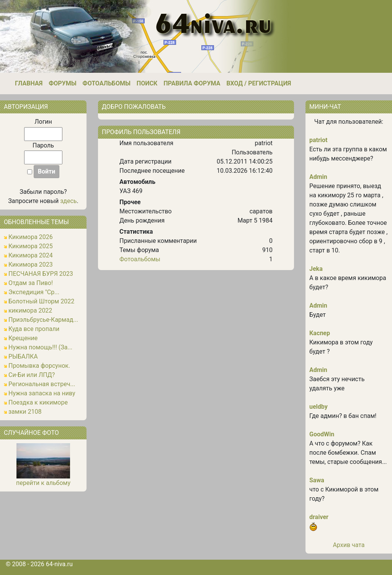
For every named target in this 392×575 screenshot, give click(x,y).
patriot (318, 140)
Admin (318, 177)
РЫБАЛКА (23, 356)
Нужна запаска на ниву (42, 393)
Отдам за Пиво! (31, 283)
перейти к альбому (43, 483)
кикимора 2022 (30, 310)
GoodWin (322, 434)
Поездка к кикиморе (38, 402)
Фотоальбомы (107, 83)
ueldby (318, 407)
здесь (68, 201)
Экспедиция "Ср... (34, 292)
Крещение (23, 338)
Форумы (62, 83)
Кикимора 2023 (31, 265)
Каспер (320, 333)
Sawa (317, 480)
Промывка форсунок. (39, 366)
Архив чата (349, 545)
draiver (319, 517)
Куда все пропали (34, 329)
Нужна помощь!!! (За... (40, 347)
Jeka (316, 269)
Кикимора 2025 (31, 246)
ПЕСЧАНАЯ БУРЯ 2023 (41, 274)
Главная (29, 83)
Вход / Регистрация (259, 83)
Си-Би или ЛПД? (32, 375)
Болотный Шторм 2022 (41, 301)
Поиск (147, 83)
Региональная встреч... (42, 384)
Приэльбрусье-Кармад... (43, 320)
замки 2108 (25, 412)
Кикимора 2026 (31, 237)
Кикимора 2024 (31, 255)
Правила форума (192, 83)
